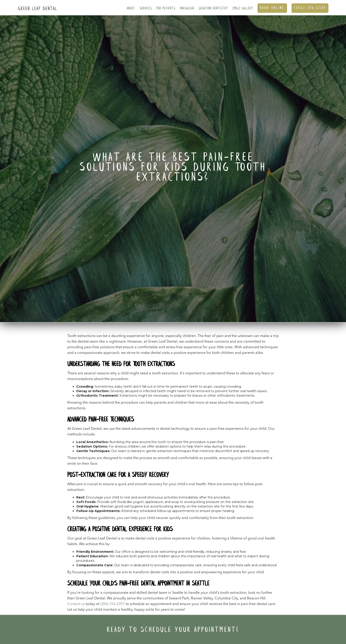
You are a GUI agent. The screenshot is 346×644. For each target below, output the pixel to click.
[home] (36, 5)
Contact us (76, 604)
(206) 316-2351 (310, 8)
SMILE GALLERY (243, 8)
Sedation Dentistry (213, 8)
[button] (131, 8)
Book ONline (272, 8)
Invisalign (187, 8)
